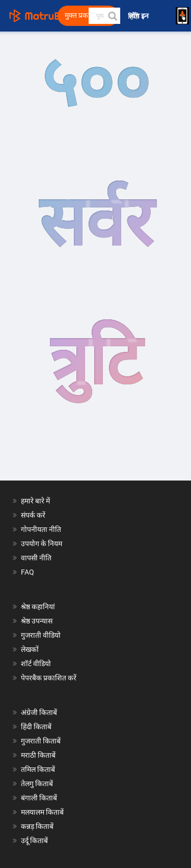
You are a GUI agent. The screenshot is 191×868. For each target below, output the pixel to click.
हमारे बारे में (35, 501)
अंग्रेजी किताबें (39, 712)
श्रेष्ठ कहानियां (38, 607)
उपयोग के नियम (42, 544)
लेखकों (30, 649)
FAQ (28, 572)
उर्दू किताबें (34, 841)
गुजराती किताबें (41, 741)
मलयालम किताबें (42, 812)
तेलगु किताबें (37, 784)
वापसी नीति (36, 558)
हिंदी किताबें (36, 727)
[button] (112, 16)
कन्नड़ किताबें (37, 826)
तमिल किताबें (38, 769)
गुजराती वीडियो (41, 635)
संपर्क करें (33, 515)
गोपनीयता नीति (41, 529)
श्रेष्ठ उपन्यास (37, 621)
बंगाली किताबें (39, 798)
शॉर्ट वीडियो (36, 664)
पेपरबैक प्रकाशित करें (49, 678)
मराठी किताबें (38, 755)
